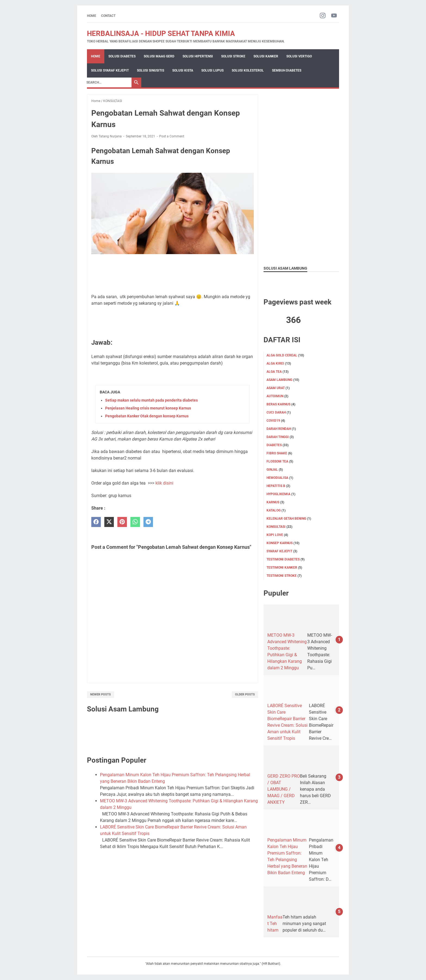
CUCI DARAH (276, 412)
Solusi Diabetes (122, 56)
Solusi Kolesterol (248, 70)
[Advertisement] (301, 176)
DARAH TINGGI (278, 437)
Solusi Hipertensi (198, 56)
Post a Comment (172, 136)
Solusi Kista (183, 70)
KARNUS (273, 502)
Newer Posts (101, 694)
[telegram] (148, 522)
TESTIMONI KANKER (282, 568)
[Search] (108, 82)
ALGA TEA (274, 372)
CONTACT (108, 16)
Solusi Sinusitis (151, 70)
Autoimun (275, 396)
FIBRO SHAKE (277, 453)
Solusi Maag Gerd (159, 56)
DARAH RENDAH (279, 429)
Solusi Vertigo (299, 56)
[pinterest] (122, 522)
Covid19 (273, 421)
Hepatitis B (276, 486)
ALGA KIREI (275, 363)
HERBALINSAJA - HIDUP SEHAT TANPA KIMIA (161, 33)
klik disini (165, 483)
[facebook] (96, 522)
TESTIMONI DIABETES (283, 559)
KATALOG (274, 510)
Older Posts (245, 694)
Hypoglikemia (278, 494)
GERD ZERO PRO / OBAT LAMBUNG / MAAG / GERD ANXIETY (284, 789)
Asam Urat (276, 388)
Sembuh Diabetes (287, 70)
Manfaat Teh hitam (275, 924)
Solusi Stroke (233, 56)
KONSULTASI (276, 527)
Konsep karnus (280, 543)
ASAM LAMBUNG (279, 380)
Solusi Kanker (266, 56)
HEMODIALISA (277, 478)
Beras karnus (278, 404)
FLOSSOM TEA (277, 461)
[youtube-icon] (334, 16)
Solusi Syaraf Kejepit (110, 70)
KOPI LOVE (275, 535)
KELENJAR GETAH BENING (286, 519)
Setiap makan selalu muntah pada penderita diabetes (151, 400)
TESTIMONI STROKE (282, 576)
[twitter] (109, 522)
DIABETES (274, 445)
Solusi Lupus (212, 70)
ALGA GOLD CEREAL (282, 355)
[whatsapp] (135, 522)
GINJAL (272, 470)
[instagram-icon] (323, 16)
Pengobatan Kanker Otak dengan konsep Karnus (147, 416)
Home (92, 16)
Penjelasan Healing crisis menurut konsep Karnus (148, 408)
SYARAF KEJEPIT (279, 551)
